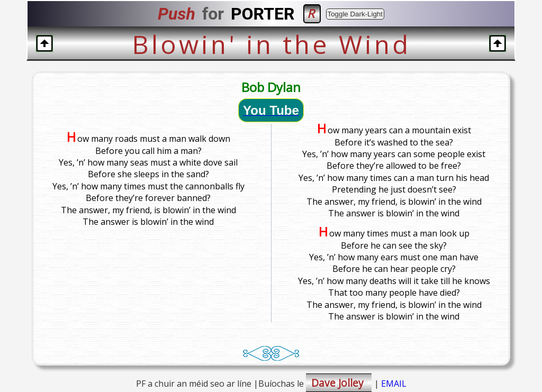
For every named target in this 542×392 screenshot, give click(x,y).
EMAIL (394, 384)
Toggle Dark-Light (355, 14)
